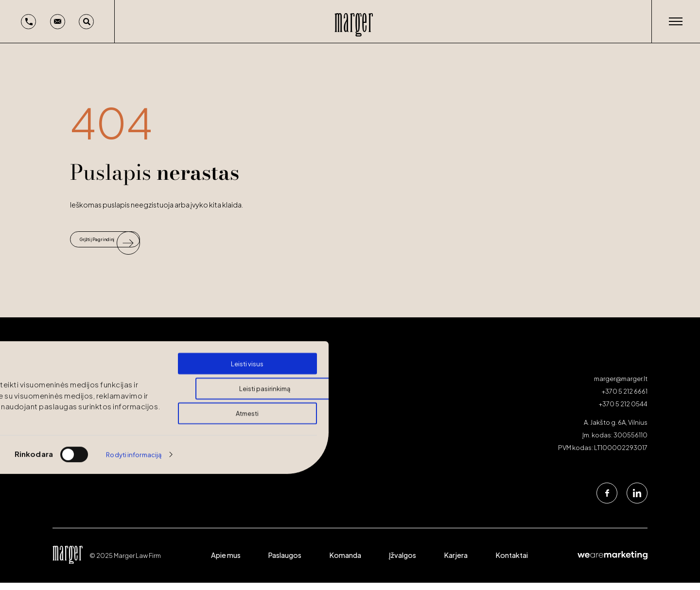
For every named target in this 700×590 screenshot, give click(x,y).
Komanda (345, 562)
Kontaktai (512, 562)
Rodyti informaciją (134, 419)
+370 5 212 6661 (625, 399)
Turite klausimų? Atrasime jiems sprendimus (122, 450)
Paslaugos (285, 562)
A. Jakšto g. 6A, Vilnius (616, 430)
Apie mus (226, 562)
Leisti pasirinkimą (265, 353)
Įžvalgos (402, 562)
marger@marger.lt (621, 386)
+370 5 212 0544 (623, 411)
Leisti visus (247, 328)
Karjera (456, 562)
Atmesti (247, 378)
